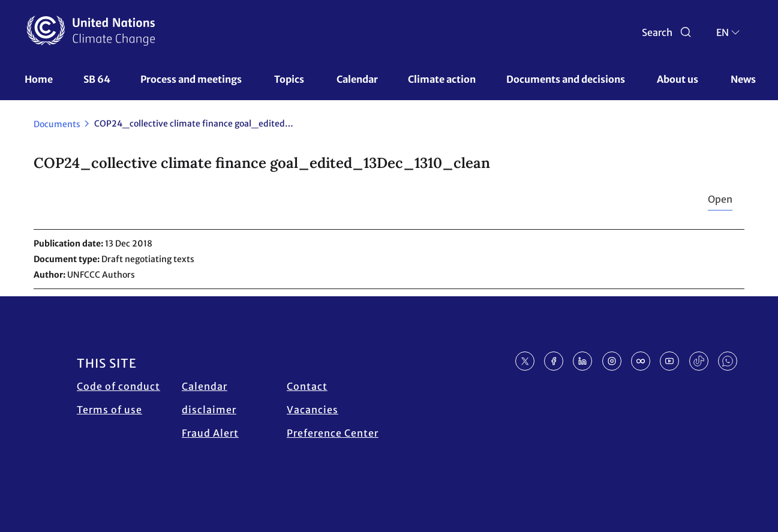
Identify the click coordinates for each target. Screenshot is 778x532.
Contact (307, 386)
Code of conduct (118, 386)
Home (39, 79)
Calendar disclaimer (209, 398)
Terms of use (109, 410)
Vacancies (313, 410)
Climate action (442, 79)
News (743, 79)
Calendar (357, 79)
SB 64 (97, 79)
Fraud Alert (210, 433)
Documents (57, 124)
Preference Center (333, 433)
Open (720, 199)
